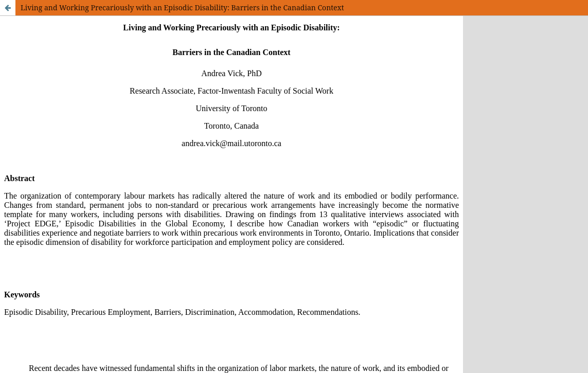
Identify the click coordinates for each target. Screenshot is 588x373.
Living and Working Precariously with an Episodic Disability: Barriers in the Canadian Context (182, 7)
